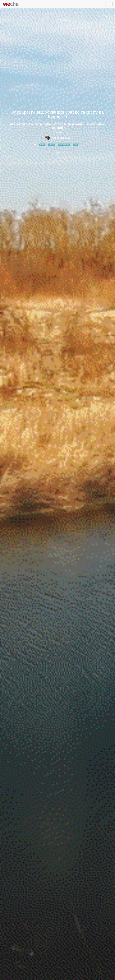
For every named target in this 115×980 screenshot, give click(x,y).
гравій (42, 145)
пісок (76, 145)
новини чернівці (64, 145)
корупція (52, 145)
